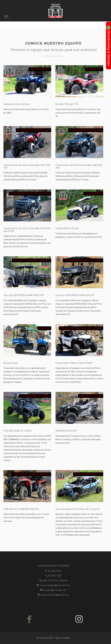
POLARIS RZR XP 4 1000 (18, 431)
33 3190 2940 (55, 571)
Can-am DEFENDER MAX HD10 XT (75, 295)
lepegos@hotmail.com (55, 590)
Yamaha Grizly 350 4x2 (17, 104)
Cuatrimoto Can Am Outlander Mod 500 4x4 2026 (27, 230)
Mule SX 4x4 (11, 363)
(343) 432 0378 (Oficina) (55, 580)
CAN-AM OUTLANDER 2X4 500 (21, 509)
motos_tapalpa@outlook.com (55, 585)
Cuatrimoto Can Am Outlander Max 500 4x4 (79, 166)
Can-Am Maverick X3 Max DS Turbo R (77, 509)
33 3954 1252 (55, 576)
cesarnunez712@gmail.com (55, 595)
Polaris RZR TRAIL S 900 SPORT (74, 363)
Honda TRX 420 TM (67, 104)
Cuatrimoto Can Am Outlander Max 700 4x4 (27, 166)
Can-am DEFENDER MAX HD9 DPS (24, 295)
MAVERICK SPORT (66, 431)
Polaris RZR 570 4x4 (67, 228)
